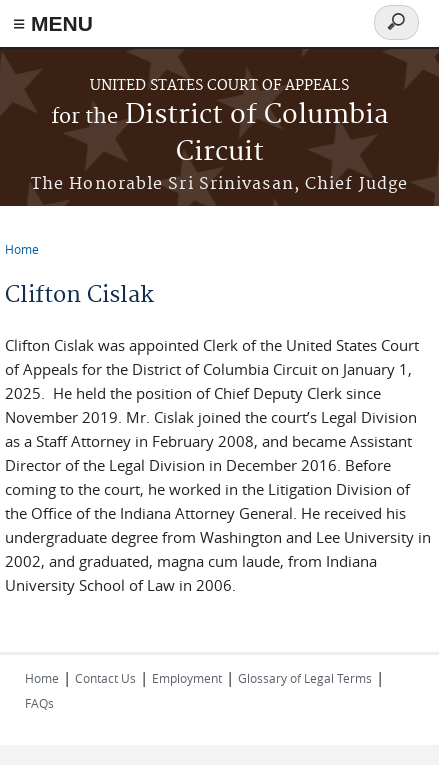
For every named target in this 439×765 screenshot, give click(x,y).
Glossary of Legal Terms (305, 678)
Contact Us (105, 678)
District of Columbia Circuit (220, 134)
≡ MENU (53, 23)
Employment (187, 678)
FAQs (39, 703)
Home (22, 249)
